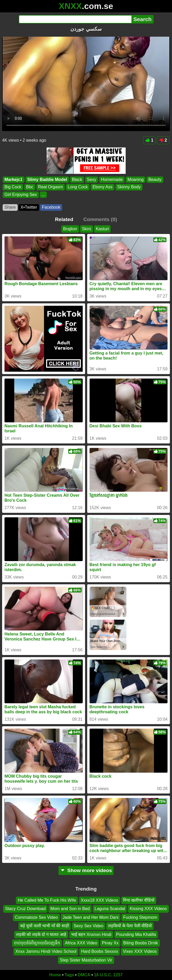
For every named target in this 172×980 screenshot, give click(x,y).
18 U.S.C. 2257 (108, 975)
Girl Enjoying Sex (21, 195)
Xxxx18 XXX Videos (100, 900)
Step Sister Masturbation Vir (86, 960)
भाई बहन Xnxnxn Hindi (91, 934)
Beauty (155, 180)
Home (55, 975)
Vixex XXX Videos (140, 952)
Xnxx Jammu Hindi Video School (46, 952)
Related (64, 219)
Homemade (112, 180)
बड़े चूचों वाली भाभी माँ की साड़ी (45, 926)
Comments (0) (100, 219)
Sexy (92, 180)
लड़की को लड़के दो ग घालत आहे (41, 934)
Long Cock (78, 187)
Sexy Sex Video (89, 926)
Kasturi (102, 229)
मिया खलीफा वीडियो (139, 900)
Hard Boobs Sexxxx (100, 952)
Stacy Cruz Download (25, 909)
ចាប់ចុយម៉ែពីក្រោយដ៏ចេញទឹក (37, 943)
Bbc (30, 187)
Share (10, 207)
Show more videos (86, 870)
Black (77, 180)
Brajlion (70, 229)
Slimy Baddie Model (47, 180)
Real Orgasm (51, 187)
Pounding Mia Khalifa (136, 934)
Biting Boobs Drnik (141, 943)
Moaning (136, 180)
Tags (69, 975)
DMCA (84, 975)
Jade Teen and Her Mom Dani (91, 917)
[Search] (75, 19)
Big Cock (13, 187)
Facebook (51, 207)
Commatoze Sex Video (36, 917)
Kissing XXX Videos (148, 909)
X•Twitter (29, 207)
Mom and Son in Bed (70, 909)
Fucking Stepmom (140, 917)
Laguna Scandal (110, 909)
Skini (87, 229)
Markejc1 (14, 180)
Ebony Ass (102, 187)
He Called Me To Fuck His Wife (47, 900)
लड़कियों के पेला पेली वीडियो (130, 926)
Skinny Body (129, 187)
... (43, 195)
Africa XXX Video (81, 943)
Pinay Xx (110, 943)
